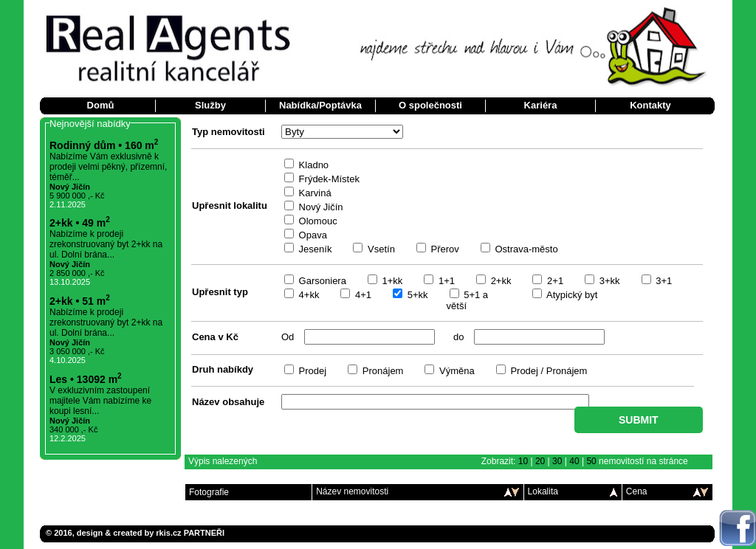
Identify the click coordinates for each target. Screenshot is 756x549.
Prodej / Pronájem (548, 371)
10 (523, 461)
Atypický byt (571, 295)
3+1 (663, 281)
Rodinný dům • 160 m (104, 145)
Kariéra (541, 105)
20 (540, 461)
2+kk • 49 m (80, 223)
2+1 (554, 281)
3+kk (608, 281)
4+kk (307, 295)
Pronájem (381, 371)
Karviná (314, 193)
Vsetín (379, 249)
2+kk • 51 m (80, 301)
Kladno (312, 165)
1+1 (445, 281)
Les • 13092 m (86, 379)
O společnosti (430, 105)
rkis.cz (168, 533)
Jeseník (314, 249)
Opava (312, 235)
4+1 (362, 295)
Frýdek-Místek (328, 179)
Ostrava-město (525, 249)
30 (557, 461)
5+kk (416, 295)
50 (591, 461)
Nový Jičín (320, 207)
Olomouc (317, 221)
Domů (101, 105)
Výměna (455, 371)
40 (574, 461)
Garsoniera (321, 281)
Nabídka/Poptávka (320, 105)
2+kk (499, 281)
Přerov (444, 249)
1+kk (391, 281)
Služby (210, 105)
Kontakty (650, 105)
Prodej (311, 371)
